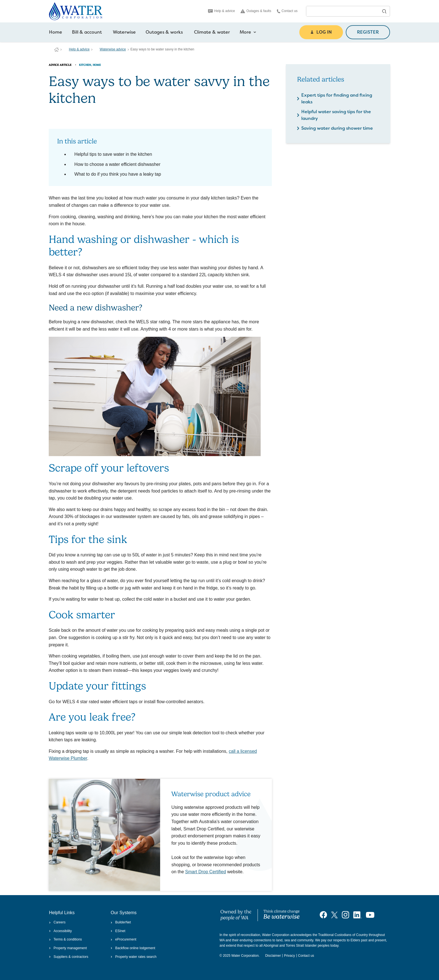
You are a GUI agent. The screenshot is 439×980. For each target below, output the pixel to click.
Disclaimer (273, 956)
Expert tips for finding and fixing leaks (337, 98)
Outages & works (164, 32)
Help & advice (221, 11)
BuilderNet (121, 922)
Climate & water (212, 32)
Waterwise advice (113, 49)
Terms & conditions (66, 939)
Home (56, 32)
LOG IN (321, 32)
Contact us (287, 11)
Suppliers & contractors (69, 957)
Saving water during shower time (337, 128)
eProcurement (123, 939)
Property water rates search (134, 957)
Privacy (289, 956)
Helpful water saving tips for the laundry (336, 115)
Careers (57, 922)
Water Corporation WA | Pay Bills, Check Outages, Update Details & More (57, 50)
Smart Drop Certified (206, 872)
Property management (68, 948)
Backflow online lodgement (133, 948)
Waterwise (124, 32)
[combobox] (342, 11)
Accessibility (60, 931)
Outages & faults (256, 11)
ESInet (118, 931)
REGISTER (368, 32)
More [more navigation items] (248, 32)
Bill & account (87, 32)
